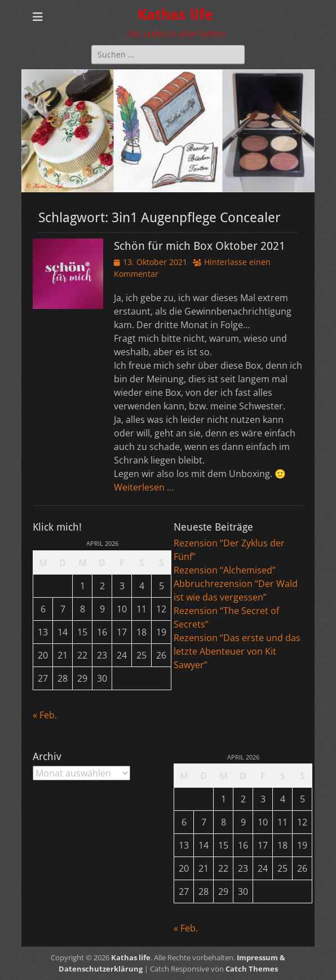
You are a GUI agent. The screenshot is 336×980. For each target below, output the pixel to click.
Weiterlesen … (144, 487)
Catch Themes (252, 969)
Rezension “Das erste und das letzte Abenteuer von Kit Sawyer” (237, 651)
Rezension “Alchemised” (225, 570)
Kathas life (175, 15)
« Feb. (45, 715)
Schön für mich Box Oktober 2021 (200, 246)
